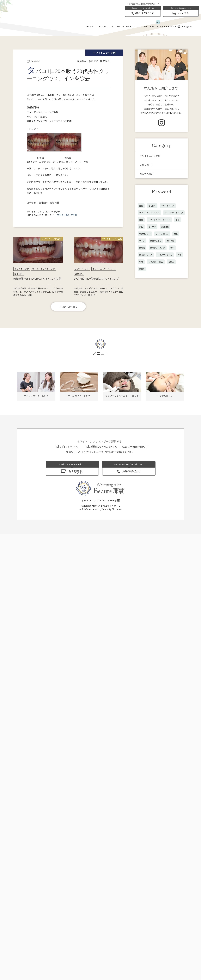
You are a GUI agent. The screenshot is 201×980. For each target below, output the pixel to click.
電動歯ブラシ (145, 306)
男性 (180, 327)
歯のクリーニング (158, 320)
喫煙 (141, 334)
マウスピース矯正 (156, 334)
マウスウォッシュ (165, 327)
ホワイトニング (22, 341)
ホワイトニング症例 (104, 125)
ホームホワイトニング (174, 285)
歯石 (176, 306)
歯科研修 (170, 313)
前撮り (142, 341)
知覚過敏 (165, 299)
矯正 (141, 299)
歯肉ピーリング (146, 327)
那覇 (178, 292)
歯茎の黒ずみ (156, 313)
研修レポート (147, 237)
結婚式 (171, 334)
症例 (141, 278)
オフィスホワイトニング (44, 341)
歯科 (172, 320)
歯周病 (142, 320)
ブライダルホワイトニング (159, 292)
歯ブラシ (152, 299)
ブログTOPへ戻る (68, 379)
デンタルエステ (162, 306)
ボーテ (142, 313)
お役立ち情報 (147, 246)
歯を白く (19, 346)
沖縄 (141, 292)
